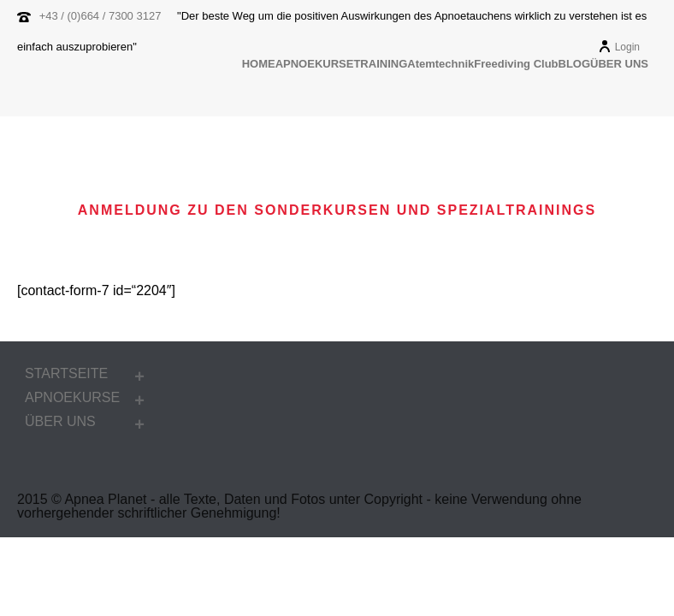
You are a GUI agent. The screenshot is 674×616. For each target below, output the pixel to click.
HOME (259, 64)
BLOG (575, 64)
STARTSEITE (66, 373)
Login (619, 47)
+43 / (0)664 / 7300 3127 (101, 16)
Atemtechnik (440, 64)
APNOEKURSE (315, 64)
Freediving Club (516, 64)
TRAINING (380, 64)
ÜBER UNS (619, 64)
